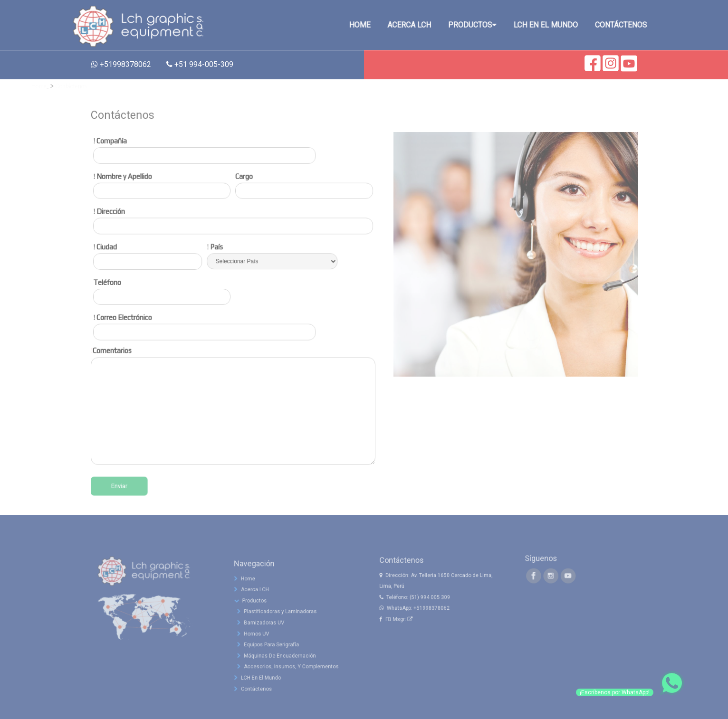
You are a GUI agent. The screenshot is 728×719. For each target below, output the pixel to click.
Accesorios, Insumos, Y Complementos (291, 682)
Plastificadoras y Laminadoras (283, 639)
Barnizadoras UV (270, 647)
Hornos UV (264, 656)
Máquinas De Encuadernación (282, 673)
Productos (259, 630)
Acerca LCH (260, 622)
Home (39, 85)
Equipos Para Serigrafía (276, 664)
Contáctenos (72, 85)
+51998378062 (433, 628)
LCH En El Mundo (265, 691)
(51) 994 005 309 (431, 620)
